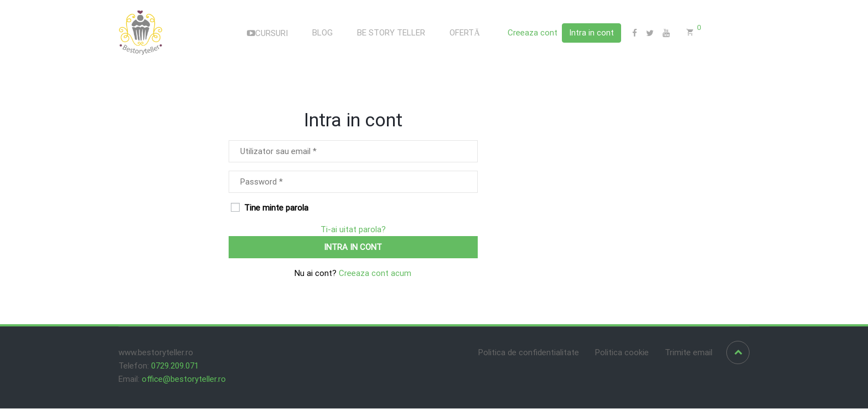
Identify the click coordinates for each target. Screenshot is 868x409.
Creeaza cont (533, 33)
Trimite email (689, 353)
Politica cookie (622, 353)
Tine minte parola (270, 208)
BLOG (322, 33)
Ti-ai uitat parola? (353, 230)
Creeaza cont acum (374, 274)
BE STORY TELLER (391, 33)
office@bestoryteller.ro (184, 380)
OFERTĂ (465, 33)
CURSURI (267, 34)
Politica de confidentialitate (529, 353)
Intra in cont (591, 33)
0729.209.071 (175, 366)
